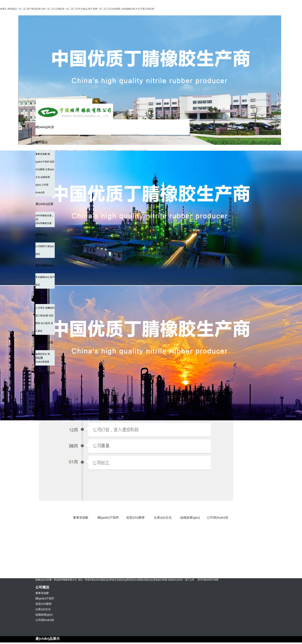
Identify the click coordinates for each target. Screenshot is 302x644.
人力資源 (42, 296)
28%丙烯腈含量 (44, 223)
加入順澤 (45, 323)
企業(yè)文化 (163, 518)
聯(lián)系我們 (45, 373)
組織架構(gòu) (190, 518)
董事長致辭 (41, 154)
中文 (39, 137)
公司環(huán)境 (217, 518)
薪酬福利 (50, 308)
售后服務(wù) (42, 277)
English (48, 137)
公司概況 (42, 142)
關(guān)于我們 (108, 518)
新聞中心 (42, 235)
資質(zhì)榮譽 (135, 518)
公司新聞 (40, 246)
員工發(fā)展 (42, 316)
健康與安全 (41, 354)
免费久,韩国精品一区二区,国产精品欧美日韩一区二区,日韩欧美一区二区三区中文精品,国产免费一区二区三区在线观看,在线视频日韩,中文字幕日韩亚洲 (77, 9)
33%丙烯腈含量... (44, 216)
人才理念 (40, 308)
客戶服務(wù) (45, 265)
